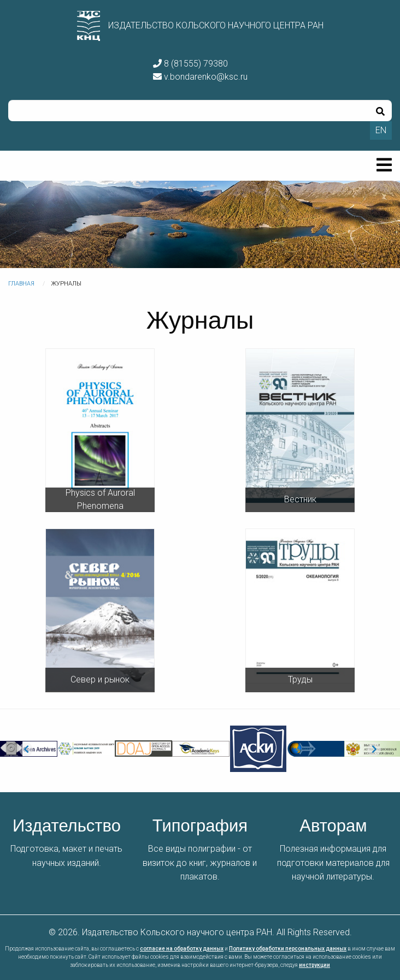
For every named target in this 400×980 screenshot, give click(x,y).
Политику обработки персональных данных (288, 949)
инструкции (314, 965)
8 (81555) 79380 (190, 64)
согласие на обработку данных (182, 949)
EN (381, 130)
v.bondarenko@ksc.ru (200, 77)
